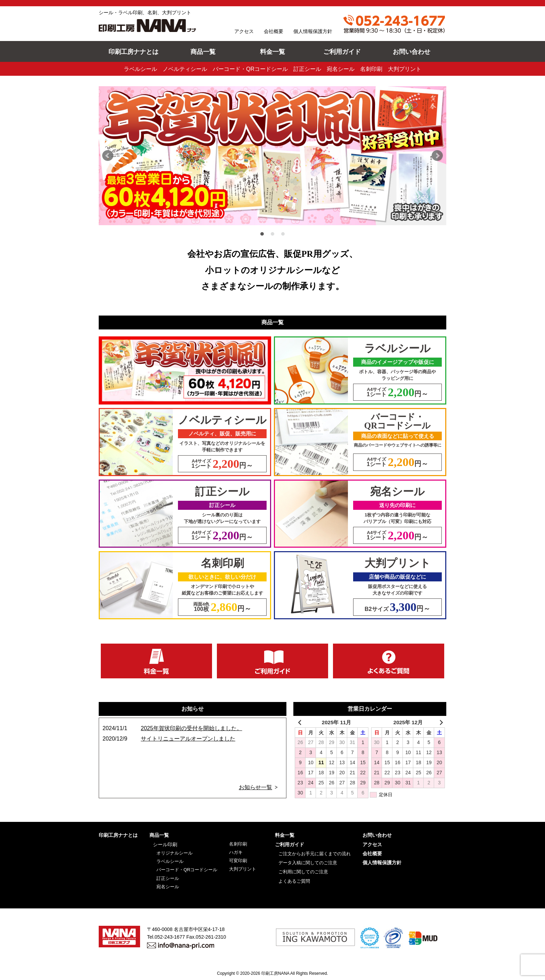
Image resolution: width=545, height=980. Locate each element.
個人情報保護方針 (313, 31)
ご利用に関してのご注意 (303, 872)
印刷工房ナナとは (133, 52)
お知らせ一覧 (255, 787)
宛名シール (341, 69)
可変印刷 (238, 861)
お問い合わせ (412, 52)
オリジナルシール (174, 853)
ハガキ (236, 852)
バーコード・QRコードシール (250, 69)
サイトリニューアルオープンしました (188, 739)
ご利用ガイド (342, 52)
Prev (108, 156)
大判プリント (405, 69)
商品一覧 (203, 52)
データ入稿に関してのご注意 (308, 863)
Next (437, 156)
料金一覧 (272, 52)
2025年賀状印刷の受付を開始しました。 (192, 728)
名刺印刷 (371, 69)
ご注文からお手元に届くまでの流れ (315, 853)
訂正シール (307, 69)
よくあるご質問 (294, 881)
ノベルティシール (185, 69)
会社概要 (274, 31)
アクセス (244, 31)
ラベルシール (140, 69)
